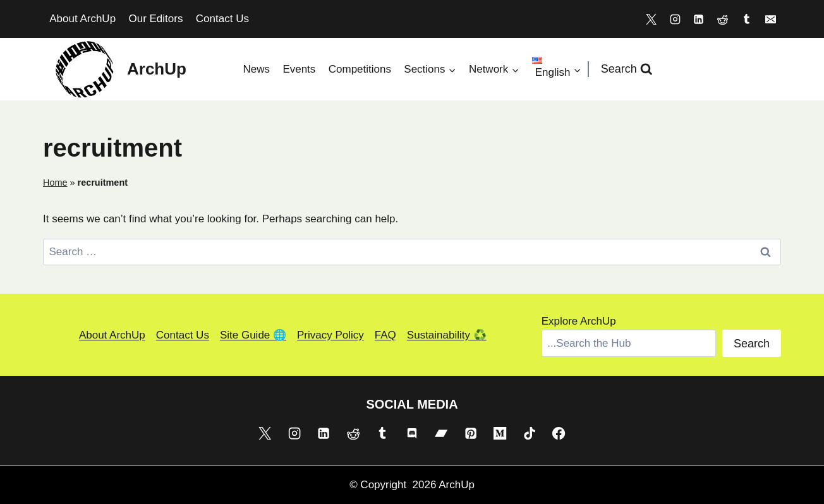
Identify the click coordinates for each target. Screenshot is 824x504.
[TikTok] (530, 433)
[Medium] (500, 433)
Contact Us (222, 19)
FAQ (385, 335)
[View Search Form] (627, 69)
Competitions (360, 69)
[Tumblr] (746, 19)
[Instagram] (675, 19)
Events (299, 69)
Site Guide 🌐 (253, 335)
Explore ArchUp (579, 321)
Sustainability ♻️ (447, 335)
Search (752, 344)
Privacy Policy (330, 335)
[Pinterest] (471, 433)
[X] (651, 19)
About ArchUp (82, 19)
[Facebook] (559, 433)
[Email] (770, 19)
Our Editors (155, 19)
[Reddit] (723, 19)
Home (55, 183)
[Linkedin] (699, 19)
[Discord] (412, 433)
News (256, 69)
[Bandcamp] (441, 433)
